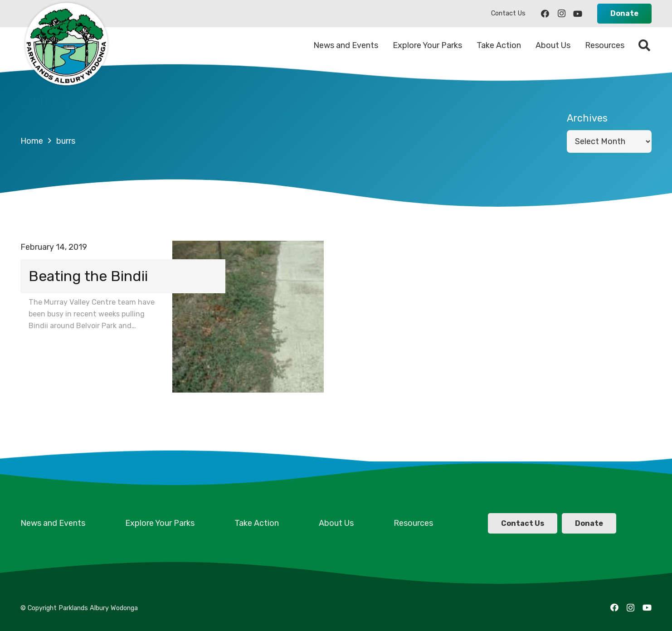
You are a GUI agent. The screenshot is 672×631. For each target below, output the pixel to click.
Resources (413, 523)
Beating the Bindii (88, 276)
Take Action (257, 523)
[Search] (645, 45)
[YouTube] (578, 14)
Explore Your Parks (160, 523)
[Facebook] (545, 14)
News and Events (53, 523)
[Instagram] (561, 14)
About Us (336, 523)
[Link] (66, 45)
